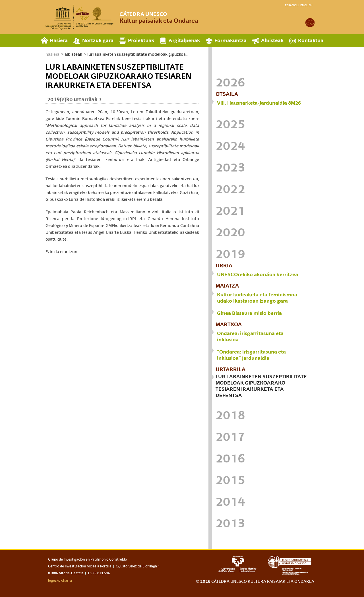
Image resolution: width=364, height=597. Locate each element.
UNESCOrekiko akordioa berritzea (258, 274)
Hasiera (59, 40)
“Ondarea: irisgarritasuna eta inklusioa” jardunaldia (251, 355)
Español (291, 5)
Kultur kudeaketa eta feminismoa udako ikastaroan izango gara (257, 298)
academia (310, 23)
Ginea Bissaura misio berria (249, 313)
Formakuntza (230, 40)
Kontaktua (311, 40)
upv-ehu (237, 564)
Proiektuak (141, 40)
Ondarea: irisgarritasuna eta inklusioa (250, 336)
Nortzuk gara (98, 40)
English (306, 5)
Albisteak (272, 40)
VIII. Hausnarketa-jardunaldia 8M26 (259, 103)
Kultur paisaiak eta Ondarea (159, 17)
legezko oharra (60, 581)
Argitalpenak (184, 40)
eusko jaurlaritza (291, 565)
